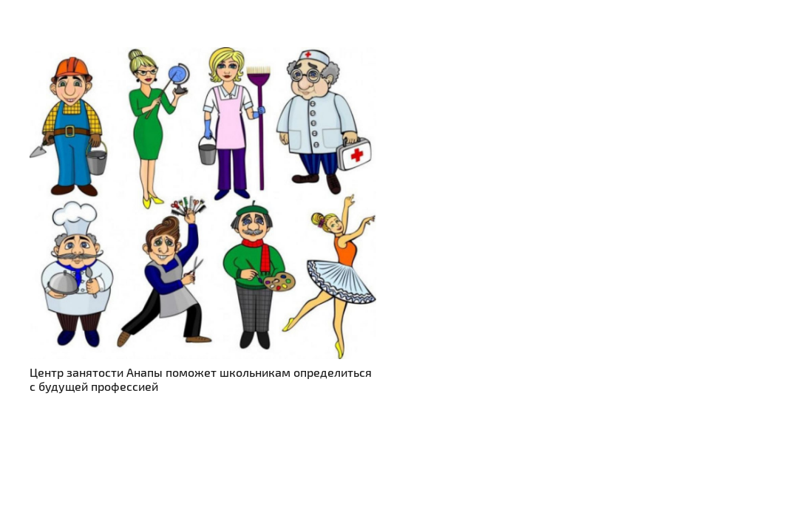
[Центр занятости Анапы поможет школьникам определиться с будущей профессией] (203, 56)
